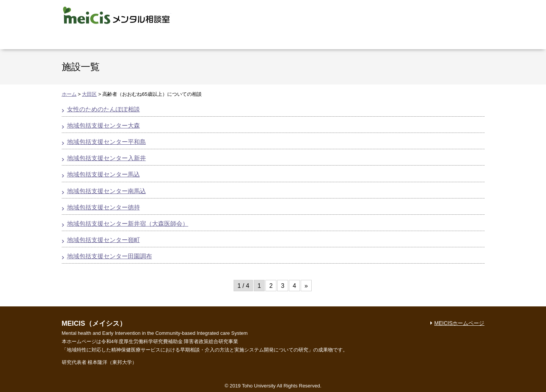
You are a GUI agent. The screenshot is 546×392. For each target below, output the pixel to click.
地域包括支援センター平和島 (107, 142)
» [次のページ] (306, 286)
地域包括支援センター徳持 (104, 207)
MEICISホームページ (459, 323)
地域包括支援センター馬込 (104, 174)
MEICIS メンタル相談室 (116, 15)
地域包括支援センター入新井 (107, 158)
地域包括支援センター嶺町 (104, 240)
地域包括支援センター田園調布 (110, 256)
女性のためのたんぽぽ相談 (104, 109)
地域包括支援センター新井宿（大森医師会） (128, 224)
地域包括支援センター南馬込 (107, 191)
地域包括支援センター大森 (104, 126)
